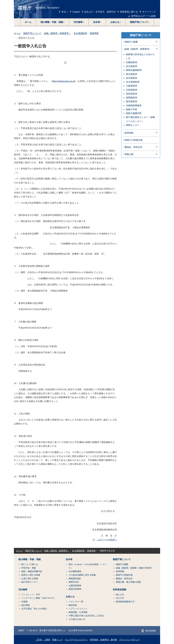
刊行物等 (23, 590)
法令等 (69, 559)
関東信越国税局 (134, 70)
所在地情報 (149, 631)
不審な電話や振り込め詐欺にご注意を (86, 616)
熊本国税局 (132, 101)
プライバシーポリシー (130, 640)
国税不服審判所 (134, 113)
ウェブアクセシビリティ (76, 640)
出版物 (24, 602)
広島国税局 (132, 90)
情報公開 (129, 154)
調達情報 (94, 33)
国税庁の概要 (131, 42)
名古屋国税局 (80, 33)
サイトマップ (149, 12)
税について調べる (30, 564)
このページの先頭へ (107, 540)
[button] (53, 22)
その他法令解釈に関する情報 (82, 575)
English (76, 12)
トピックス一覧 (76, 602)
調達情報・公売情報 (78, 612)
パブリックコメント (78, 609)
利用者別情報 (120, 590)
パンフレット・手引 (31, 595)
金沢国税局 (132, 78)
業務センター (133, 125)
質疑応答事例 (75, 589)
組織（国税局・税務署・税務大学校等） (135, 568)
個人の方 (120, 595)
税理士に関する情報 (31, 575)
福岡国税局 (132, 98)
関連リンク (57, 640)
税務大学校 (132, 109)
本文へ (65, 12)
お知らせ (70, 597)
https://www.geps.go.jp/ (64, 81)
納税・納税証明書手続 (32, 571)
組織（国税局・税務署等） (57, 33)
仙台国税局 (132, 66)
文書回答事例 (75, 586)
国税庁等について (32, 33)
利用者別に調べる (129, 12)
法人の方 (120, 598)
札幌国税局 (132, 62)
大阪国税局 (132, 86)
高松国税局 (132, 94)
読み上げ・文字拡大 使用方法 (100, 12)
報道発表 (73, 605)
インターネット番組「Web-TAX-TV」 (39, 598)
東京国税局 (132, 74)
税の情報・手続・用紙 (30, 559)
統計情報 (26, 605)
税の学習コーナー (30, 582)
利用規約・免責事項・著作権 (103, 640)
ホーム (28, 22)
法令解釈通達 (75, 571)
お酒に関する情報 (30, 579)
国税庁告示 (74, 582)
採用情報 (129, 133)
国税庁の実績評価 (133, 140)
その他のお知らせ (77, 619)
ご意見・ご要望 (43, 640)
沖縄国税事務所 (134, 105)
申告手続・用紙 (29, 568)
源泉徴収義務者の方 (125, 602)
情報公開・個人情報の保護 (128, 582)
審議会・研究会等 (133, 147)
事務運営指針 (75, 579)
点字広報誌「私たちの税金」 (35, 609)
